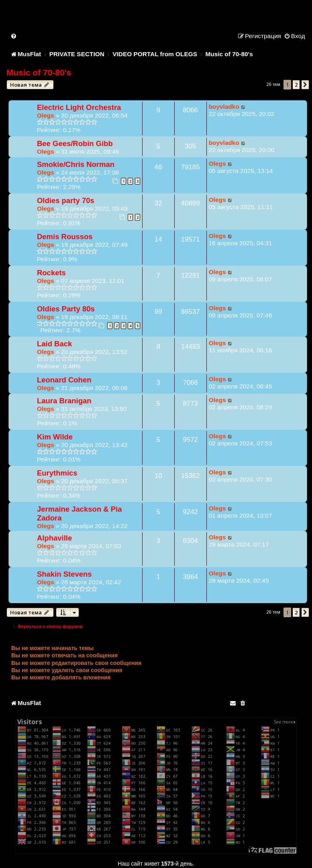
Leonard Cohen (64, 380)
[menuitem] (14, 36)
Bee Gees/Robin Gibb (75, 143)
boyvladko (224, 107)
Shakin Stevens (64, 574)
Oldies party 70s (66, 200)
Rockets (51, 273)
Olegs (46, 115)
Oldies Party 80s (66, 309)
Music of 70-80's (39, 72)
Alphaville (54, 538)
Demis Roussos (65, 237)
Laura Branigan (64, 401)
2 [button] (296, 85)
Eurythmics (57, 473)
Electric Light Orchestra (79, 107)
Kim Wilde (55, 437)
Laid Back (54, 344)
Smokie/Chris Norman (76, 164)
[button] (305, 85)
